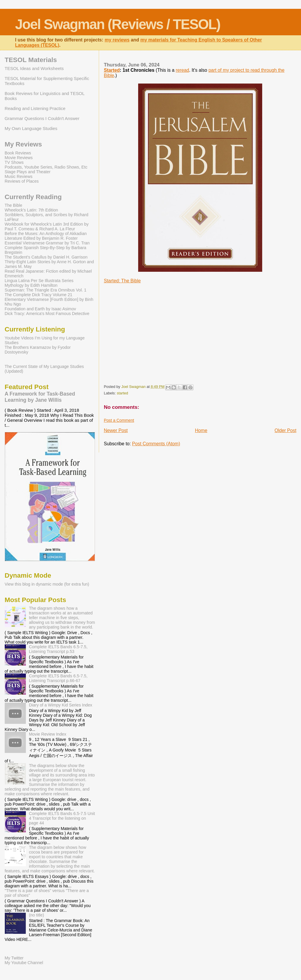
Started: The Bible (122, 281)
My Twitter (14, 958)
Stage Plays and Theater (28, 172)
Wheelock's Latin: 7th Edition (31, 210)
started (122, 393)
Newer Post (116, 430)
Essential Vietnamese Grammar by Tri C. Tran (47, 243)
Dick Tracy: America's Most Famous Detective (47, 314)
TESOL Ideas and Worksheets (34, 68)
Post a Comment (119, 420)
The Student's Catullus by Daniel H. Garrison (46, 257)
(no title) (36, 915)
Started (112, 70)
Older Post (285, 430)
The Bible (14, 205)
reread (182, 70)
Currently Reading (33, 197)
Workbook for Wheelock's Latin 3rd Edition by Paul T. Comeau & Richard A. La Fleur (47, 226)
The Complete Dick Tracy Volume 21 (39, 295)
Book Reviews (18, 153)
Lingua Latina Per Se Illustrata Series (39, 281)
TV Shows (14, 162)
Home (201, 430)
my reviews (117, 40)
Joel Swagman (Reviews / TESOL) (118, 24)
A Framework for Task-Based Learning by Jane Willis (40, 397)
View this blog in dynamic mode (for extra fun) (47, 584)
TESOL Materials (31, 60)
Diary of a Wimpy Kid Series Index (60, 705)
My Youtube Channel (24, 963)
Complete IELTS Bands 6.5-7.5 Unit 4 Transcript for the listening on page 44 (62, 818)
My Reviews (23, 144)
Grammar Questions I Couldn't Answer (42, 118)
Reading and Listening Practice (35, 108)
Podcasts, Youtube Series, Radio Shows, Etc (46, 167)
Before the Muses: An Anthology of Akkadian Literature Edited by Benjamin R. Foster (46, 236)
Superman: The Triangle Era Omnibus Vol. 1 (46, 290)
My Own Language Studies (31, 128)
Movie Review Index (47, 734)
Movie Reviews (19, 158)
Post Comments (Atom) (156, 444)
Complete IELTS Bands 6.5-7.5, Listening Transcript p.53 (58, 649)
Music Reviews (19, 176)
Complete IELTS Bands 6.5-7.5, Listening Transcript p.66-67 (58, 678)
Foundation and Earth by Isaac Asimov (40, 309)
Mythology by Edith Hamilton (31, 285)
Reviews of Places (22, 181)
